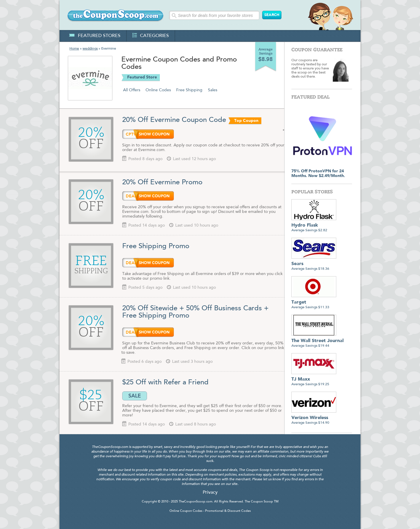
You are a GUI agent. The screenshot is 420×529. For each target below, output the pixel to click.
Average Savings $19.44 (317, 341)
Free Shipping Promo (157, 246)
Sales (213, 90)
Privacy (210, 493)
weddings (90, 49)
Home (74, 49)
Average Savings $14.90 (314, 418)
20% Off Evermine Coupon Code (174, 120)
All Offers (132, 90)
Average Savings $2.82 (314, 226)
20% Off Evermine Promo (162, 183)
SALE (135, 396)
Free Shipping (189, 90)
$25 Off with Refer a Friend (165, 383)
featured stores (95, 36)
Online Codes (158, 90)
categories (151, 36)
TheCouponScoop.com (196, 502)
